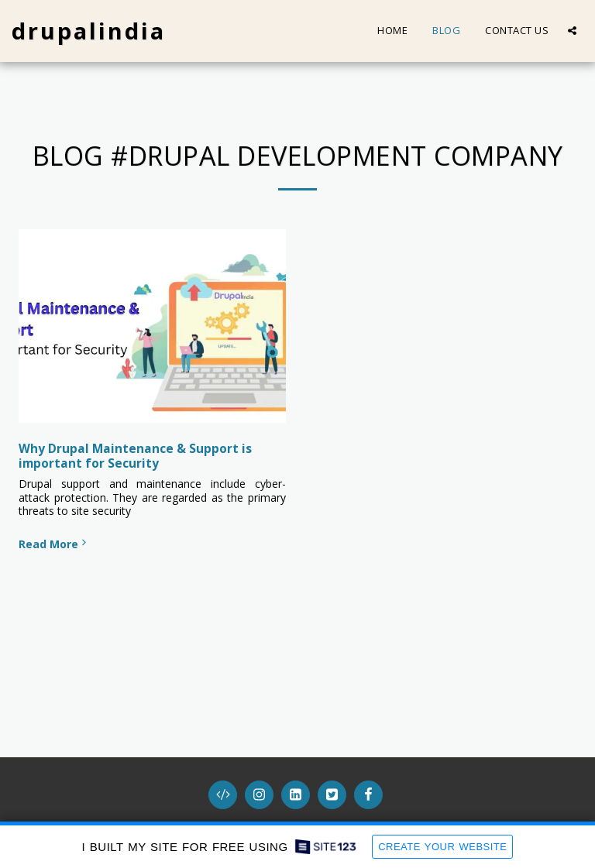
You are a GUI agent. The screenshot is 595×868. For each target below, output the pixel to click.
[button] (572, 31)
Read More (54, 544)
